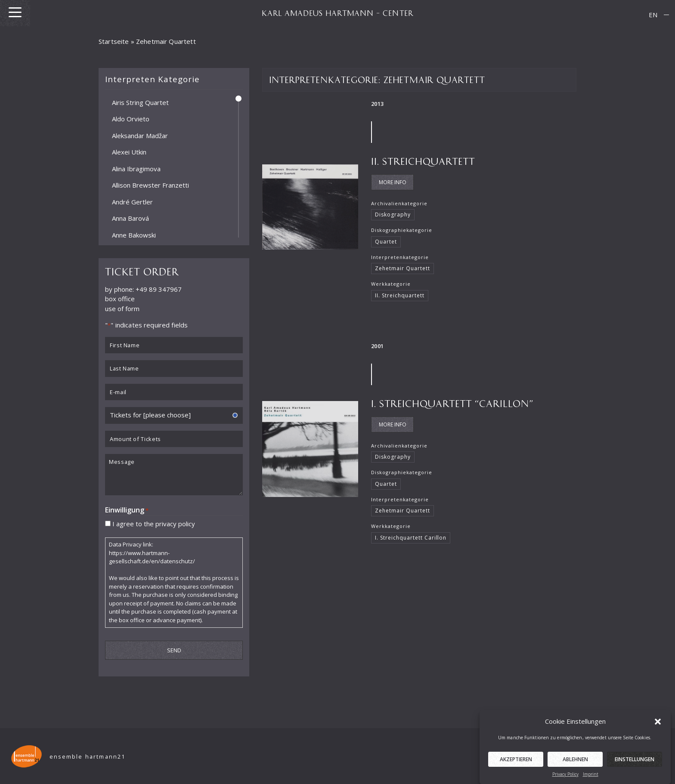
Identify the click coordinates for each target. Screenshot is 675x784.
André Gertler (132, 201)
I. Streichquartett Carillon (411, 538)
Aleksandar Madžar (140, 135)
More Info (393, 182)
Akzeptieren (516, 767)
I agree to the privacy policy (154, 523)
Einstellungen (635, 767)
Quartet (386, 242)
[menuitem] (653, 15)
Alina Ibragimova (136, 168)
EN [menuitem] (653, 15)
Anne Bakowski (134, 235)
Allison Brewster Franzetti (150, 185)
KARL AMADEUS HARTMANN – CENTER (337, 13)
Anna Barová (130, 218)
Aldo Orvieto (131, 119)
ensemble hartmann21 (88, 757)
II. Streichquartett (423, 161)
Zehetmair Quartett (402, 268)
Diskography (393, 215)
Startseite (114, 41)
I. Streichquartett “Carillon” (452, 403)
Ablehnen (575, 767)
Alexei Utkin (129, 152)
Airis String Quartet (140, 102)
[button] (658, 729)
